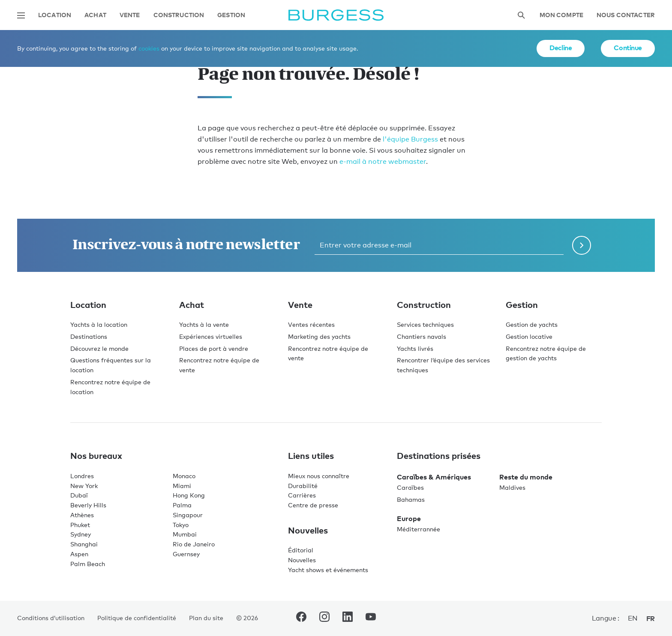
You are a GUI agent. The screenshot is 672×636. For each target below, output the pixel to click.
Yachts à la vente (204, 324)
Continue (628, 48)
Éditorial (301, 550)
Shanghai (84, 544)
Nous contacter (626, 15)
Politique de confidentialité (137, 618)
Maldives (512, 487)
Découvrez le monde (99, 348)
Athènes (82, 515)
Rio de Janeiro (194, 544)
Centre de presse (313, 505)
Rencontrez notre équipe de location (110, 387)
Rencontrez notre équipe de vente (219, 365)
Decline (561, 48)
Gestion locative (529, 336)
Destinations (89, 336)
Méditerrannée (418, 529)
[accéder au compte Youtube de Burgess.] (371, 618)
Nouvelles (302, 560)
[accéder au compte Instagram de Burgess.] (324, 618)
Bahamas (411, 499)
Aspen (79, 554)
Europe (409, 518)
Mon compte (561, 15)
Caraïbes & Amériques (434, 477)
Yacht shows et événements (328, 570)
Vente (130, 15)
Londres (82, 476)
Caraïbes (410, 487)
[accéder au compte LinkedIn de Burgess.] (348, 618)
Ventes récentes (311, 324)
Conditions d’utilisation (51, 618)
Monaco (184, 476)
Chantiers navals (421, 336)
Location (55, 15)
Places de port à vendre (214, 348)
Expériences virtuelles (211, 336)
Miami (182, 486)
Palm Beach (88, 564)
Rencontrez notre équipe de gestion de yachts (546, 353)
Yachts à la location (99, 324)
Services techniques (425, 324)
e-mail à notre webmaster (383, 161)
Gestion (231, 15)
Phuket (80, 525)
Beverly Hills (88, 505)
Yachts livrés (415, 348)
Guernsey (186, 554)
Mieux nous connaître (319, 476)
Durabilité (303, 486)
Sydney (81, 534)
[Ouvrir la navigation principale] (21, 15)
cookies (149, 48)
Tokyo (181, 525)
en (633, 618)
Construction (179, 15)
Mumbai (185, 534)
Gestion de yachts (532, 324)
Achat (95, 15)
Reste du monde (526, 477)
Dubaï (79, 495)
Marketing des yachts (319, 336)
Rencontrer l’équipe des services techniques (443, 365)
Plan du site (206, 618)
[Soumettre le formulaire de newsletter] (582, 245)
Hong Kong (189, 495)
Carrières (302, 495)
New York (84, 486)
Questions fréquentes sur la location (111, 365)
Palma (182, 505)
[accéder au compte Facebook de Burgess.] (301, 618)
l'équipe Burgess (410, 139)
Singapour (188, 515)
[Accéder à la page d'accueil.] (336, 15)
